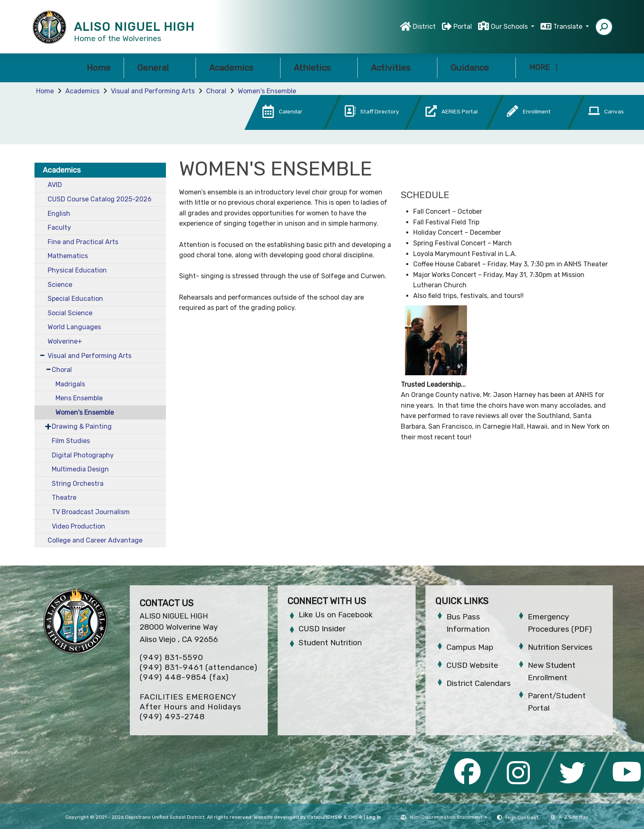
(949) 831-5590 (171, 657)
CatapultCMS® (325, 817)
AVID (55, 185)
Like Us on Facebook (336, 615)
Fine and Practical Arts (83, 242)
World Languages (74, 327)
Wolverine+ (65, 341)
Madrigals (70, 384)
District (424, 27)
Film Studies (71, 441)
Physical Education (77, 270)
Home (99, 68)
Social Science (70, 313)
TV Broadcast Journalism (91, 512)
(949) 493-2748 (172, 717)
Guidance (476, 68)
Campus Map (470, 647)
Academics (238, 68)
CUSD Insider (322, 629)
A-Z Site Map (570, 817)
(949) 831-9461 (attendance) (199, 667)
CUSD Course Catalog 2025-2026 (100, 199)
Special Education (75, 299)
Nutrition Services (560, 647)
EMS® (355, 817)
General (160, 68)
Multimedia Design (80, 469)
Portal (463, 27)
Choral (216, 91)
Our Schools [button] (510, 27)
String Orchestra (78, 484)
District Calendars (479, 683)
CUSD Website (472, 665)
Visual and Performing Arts (153, 91)
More (543, 67)
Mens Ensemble (79, 398)
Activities (397, 68)
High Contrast (522, 817)
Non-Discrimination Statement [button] (447, 817)
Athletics (319, 68)
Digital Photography (83, 455)
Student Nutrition (330, 643)
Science (60, 285)
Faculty (59, 227)
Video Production (78, 526)
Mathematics (68, 256)
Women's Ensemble (267, 91)
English (59, 214)
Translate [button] (569, 27)
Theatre (64, 498)
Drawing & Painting (82, 426)
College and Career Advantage (95, 540)
